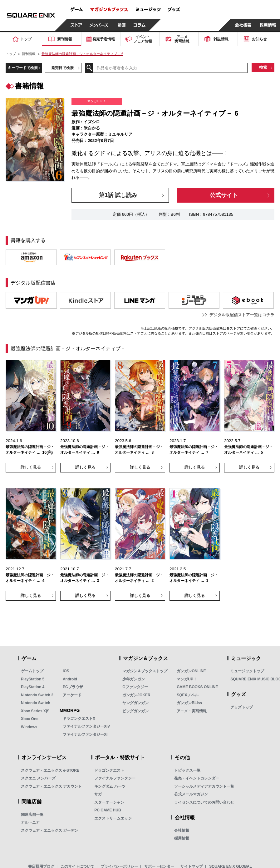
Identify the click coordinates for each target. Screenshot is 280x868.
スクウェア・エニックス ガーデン (49, 830)
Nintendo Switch (36, 703)
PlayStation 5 (33, 679)
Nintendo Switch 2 (37, 695)
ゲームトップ (32, 671)
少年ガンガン (134, 679)
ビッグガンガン (135, 711)
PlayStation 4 (33, 687)
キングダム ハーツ (110, 786)
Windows (29, 727)
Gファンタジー (135, 687)
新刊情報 (29, 54)
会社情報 (182, 830)
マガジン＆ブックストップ (145, 671)
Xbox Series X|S (35, 711)
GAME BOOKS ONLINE (197, 687)
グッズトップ (242, 707)
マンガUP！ (187, 679)
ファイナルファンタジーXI (85, 734)
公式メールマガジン (191, 794)
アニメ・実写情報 (192, 711)
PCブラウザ (73, 687)
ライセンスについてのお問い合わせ (204, 802)
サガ (98, 794)
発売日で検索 (62, 68)
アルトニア (30, 822)
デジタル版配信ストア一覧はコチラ (242, 315)
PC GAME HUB (108, 810)
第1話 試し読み (118, 195)
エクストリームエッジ (113, 818)
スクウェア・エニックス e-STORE (50, 770)
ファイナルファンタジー (115, 778)
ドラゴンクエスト (109, 770)
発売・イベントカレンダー (197, 778)
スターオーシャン (109, 802)
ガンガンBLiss (189, 703)
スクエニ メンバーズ (38, 778)
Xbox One (30, 719)
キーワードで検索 (23, 68)
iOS (66, 671)
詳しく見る (31, 467)
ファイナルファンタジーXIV (86, 726)
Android (70, 679)
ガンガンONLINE (191, 671)
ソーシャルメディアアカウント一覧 (204, 786)
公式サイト (224, 195)
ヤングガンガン (135, 703)
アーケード (72, 695)
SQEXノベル (187, 695)
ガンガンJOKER (136, 695)
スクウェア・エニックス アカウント (51, 786)
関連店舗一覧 (32, 815)
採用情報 (182, 838)
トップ (11, 54)
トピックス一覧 (187, 770)
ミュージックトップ (247, 671)
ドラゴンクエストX (79, 719)
